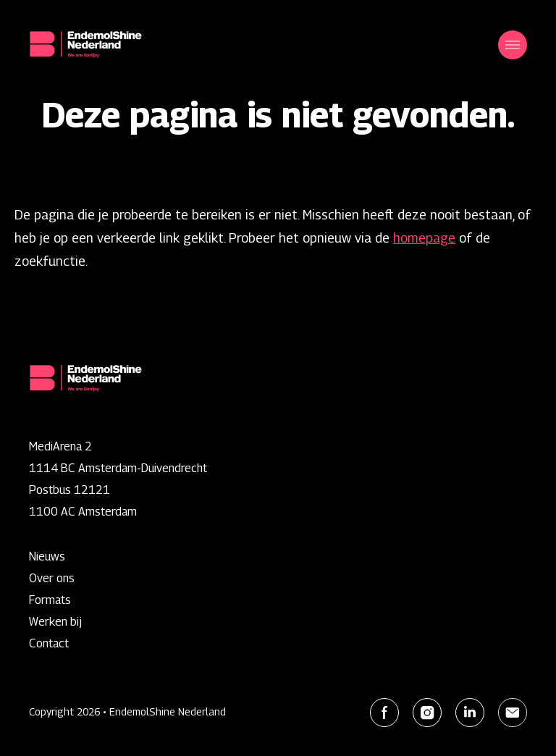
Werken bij (55, 622)
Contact (49, 643)
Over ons (52, 578)
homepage (424, 238)
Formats (50, 600)
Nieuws (47, 556)
